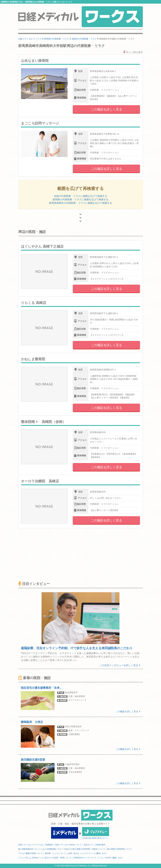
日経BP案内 (100, 845)
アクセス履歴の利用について (31, 853)
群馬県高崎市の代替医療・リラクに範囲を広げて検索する (80, 203)
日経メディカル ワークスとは (31, 845)
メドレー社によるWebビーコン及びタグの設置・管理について (45, 858)
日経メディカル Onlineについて (68, 845)
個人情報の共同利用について (119, 849)
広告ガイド (89, 845)
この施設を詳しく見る (106, 109)
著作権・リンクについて (55, 853)
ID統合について (98, 849)
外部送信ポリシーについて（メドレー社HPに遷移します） (99, 858)
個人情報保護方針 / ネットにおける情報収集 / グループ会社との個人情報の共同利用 (54, 849)
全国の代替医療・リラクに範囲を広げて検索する (80, 196)
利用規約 (49, 845)
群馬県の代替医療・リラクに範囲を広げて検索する (80, 199)
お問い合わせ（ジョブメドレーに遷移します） (88, 853)
